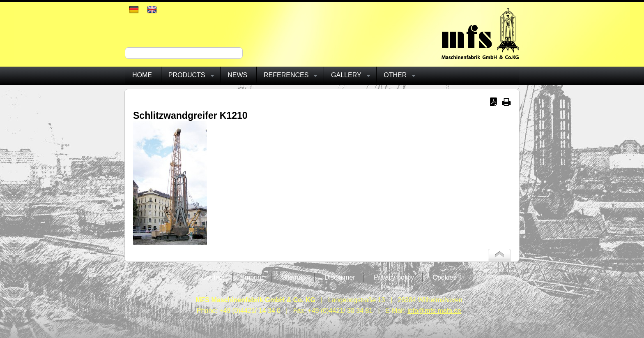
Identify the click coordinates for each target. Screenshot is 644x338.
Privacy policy (394, 277)
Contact (213, 277)
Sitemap (294, 277)
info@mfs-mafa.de (434, 311)
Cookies (444, 277)
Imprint (253, 277)
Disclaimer (340, 277)
